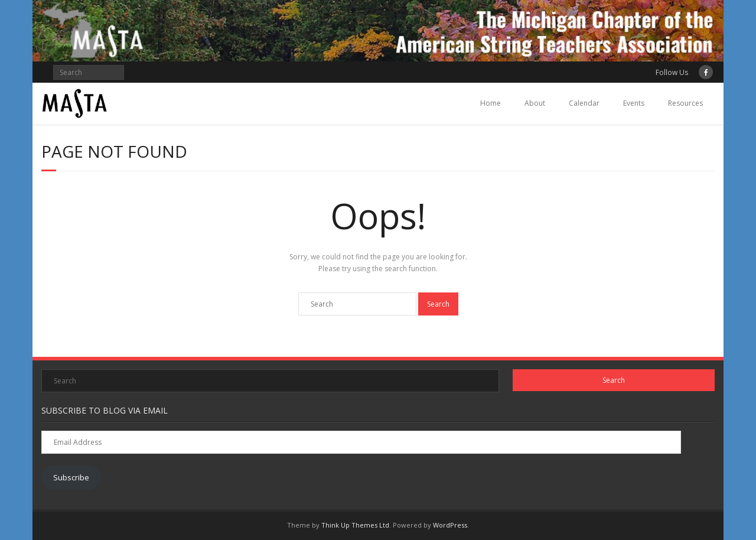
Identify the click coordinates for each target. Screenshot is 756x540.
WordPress (450, 525)
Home (491, 103)
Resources (685, 103)
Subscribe (71, 477)
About (535, 103)
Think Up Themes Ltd (355, 525)
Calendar (584, 103)
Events (634, 103)
